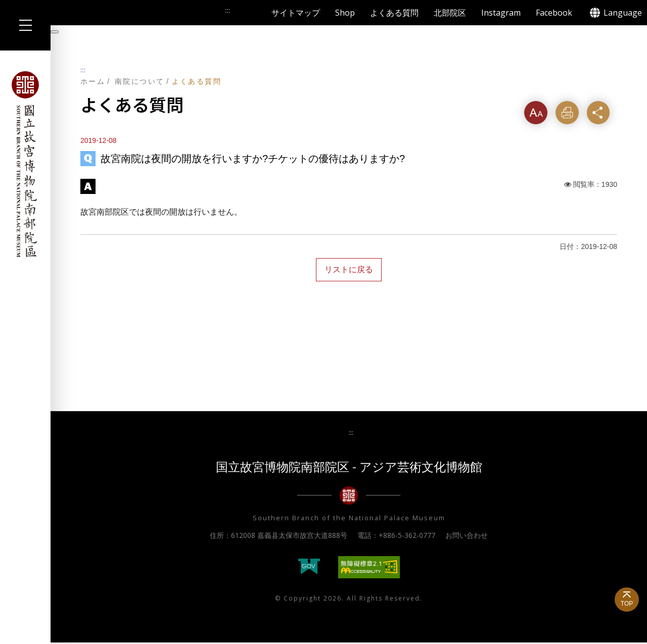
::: (83, 70)
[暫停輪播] (55, 32)
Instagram (501, 13)
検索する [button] (248, 13)
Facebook (554, 13)
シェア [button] (601, 113)
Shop (345, 13)
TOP (627, 604)
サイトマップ (296, 13)
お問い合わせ (467, 536)
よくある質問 (394, 13)
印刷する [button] (569, 117)
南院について (140, 81)
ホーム (93, 81)
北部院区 (450, 13)
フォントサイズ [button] (536, 117)
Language (623, 13)
